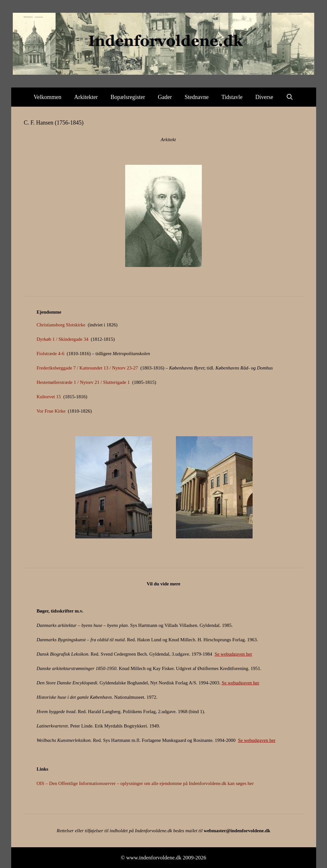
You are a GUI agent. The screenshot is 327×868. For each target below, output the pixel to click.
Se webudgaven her (233, 654)
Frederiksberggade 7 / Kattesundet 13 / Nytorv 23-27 (87, 368)
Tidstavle (232, 97)
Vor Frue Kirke (51, 411)
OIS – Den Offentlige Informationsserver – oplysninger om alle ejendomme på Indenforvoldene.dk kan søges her (145, 783)
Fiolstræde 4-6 (51, 354)
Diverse (264, 97)
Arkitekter (86, 97)
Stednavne (197, 97)
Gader (165, 97)
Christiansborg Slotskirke (62, 325)
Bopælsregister (128, 97)
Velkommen (47, 97)
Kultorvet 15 (49, 397)
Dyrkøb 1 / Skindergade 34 (63, 339)
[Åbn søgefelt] (290, 97)
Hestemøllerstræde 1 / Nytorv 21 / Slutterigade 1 (83, 382)
